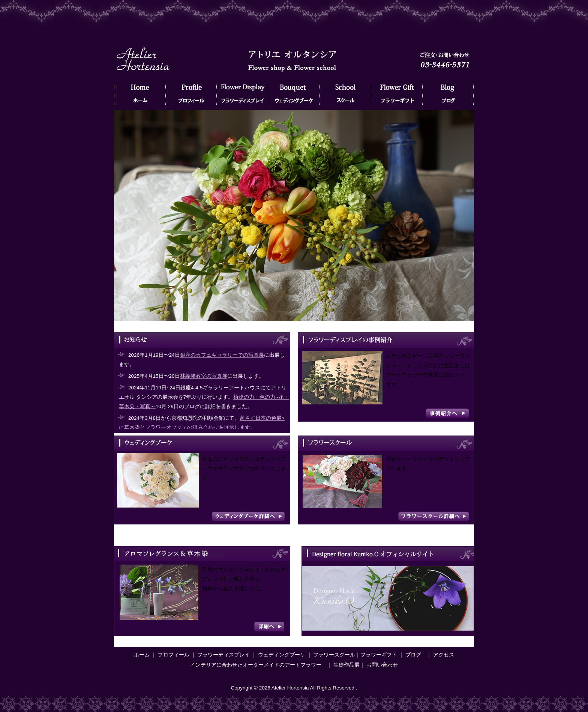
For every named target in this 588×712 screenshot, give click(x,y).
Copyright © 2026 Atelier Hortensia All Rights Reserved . (294, 688)
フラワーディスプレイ (242, 96)
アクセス (444, 655)
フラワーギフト (397, 96)
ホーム (140, 96)
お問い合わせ (382, 665)
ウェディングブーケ (294, 96)
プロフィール (191, 96)
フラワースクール (345, 96)
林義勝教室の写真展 (204, 376)
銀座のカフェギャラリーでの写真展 (222, 355)
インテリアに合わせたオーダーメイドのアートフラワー (256, 665)
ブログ (448, 96)
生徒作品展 (346, 665)
